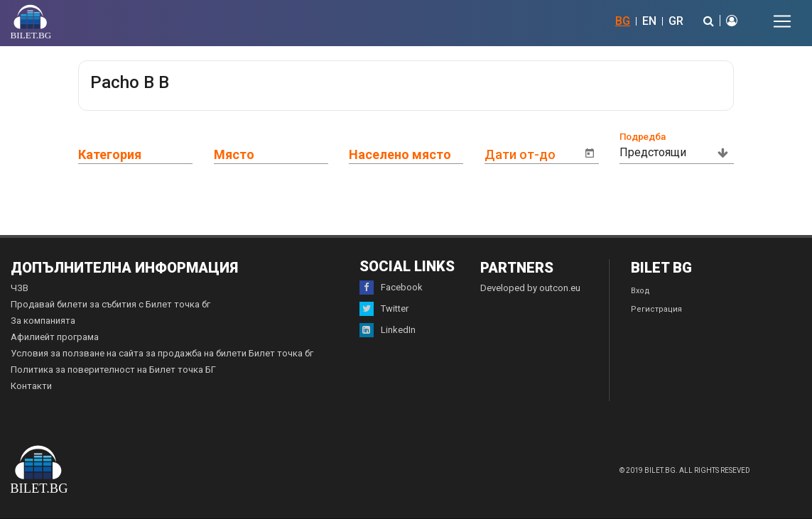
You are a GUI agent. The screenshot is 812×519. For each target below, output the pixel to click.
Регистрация (656, 309)
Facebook (391, 288)
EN (649, 21)
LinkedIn (388, 330)
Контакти (31, 386)
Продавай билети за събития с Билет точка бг (110, 304)
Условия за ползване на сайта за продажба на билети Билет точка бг (162, 353)
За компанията (43, 321)
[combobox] (146, 153)
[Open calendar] (590, 153)
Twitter (384, 309)
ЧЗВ (20, 288)
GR (676, 21)
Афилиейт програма (55, 337)
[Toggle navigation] (782, 21)
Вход (640, 291)
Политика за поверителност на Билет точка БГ (113, 370)
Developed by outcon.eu (530, 288)
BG (623, 21)
